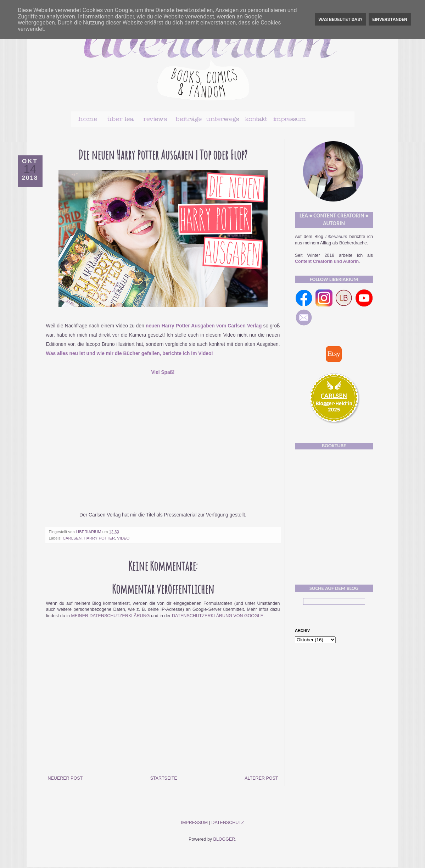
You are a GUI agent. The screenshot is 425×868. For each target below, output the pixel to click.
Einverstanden (390, 19)
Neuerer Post (65, 778)
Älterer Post (261, 778)
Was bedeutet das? (340, 19)
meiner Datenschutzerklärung (110, 616)
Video (123, 538)
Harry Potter (99, 538)
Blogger (224, 839)
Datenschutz (228, 823)
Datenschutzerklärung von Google (218, 616)
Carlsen (72, 538)
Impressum (194, 823)
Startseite (164, 778)
